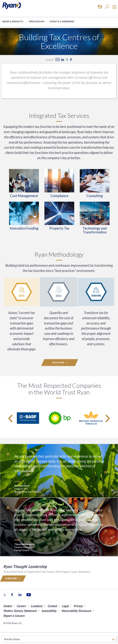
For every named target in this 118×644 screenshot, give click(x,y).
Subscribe (13, 578)
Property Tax (59, 228)
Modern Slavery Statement (20, 611)
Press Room (37, 21)
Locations (37, 606)
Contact (52, 606)
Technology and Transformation (95, 230)
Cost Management (24, 196)
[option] (28, 418)
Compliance (59, 196)
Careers (21, 606)
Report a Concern (14, 616)
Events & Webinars (62, 21)
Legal (65, 606)
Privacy (78, 606)
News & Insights (13, 21)
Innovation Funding (24, 228)
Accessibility (49, 611)
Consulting (95, 196)
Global (8, 606)
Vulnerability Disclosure (76, 611)
